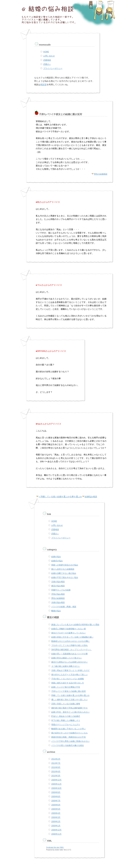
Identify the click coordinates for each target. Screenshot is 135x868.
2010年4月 (56, 772)
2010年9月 (56, 767)
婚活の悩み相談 (58, 586)
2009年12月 (56, 780)
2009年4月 (56, 813)
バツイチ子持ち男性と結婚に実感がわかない (70, 741)
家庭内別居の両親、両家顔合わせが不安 (69, 737)
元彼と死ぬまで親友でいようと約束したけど (70, 670)
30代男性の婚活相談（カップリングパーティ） (71, 650)
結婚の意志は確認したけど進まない (67, 658)
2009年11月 (56, 784)
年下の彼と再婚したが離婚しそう (66, 720)
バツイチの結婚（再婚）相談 (64, 607)
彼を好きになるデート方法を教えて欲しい (69, 675)
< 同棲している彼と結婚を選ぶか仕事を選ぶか (60, 497)
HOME (46, 52)
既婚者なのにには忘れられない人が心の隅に (70, 641)
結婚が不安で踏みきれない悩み (65, 577)
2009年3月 (56, 817)
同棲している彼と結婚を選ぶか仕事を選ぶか (70, 695)
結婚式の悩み (57, 561)
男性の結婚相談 (101, 174)
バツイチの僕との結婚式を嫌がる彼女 (68, 745)
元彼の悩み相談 (58, 582)
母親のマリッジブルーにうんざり (66, 725)
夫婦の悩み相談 (58, 602)
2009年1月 (56, 826)
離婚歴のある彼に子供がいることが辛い (69, 729)
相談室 (44, 85)
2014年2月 (56, 759)
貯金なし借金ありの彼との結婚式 (66, 716)
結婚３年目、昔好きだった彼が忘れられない (70, 712)
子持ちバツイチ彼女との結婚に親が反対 (69, 691)
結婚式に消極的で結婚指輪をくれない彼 (69, 629)
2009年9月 (56, 792)
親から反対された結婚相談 (63, 569)
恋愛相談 (47, 60)
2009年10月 (56, 788)
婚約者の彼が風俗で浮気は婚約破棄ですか (69, 708)
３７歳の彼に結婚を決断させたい (66, 666)
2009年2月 (56, 822)
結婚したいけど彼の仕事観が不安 (66, 687)
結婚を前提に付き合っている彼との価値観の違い (72, 637)
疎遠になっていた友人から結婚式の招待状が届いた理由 (75, 625)
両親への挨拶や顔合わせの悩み (65, 565)
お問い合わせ (49, 56)
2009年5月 (56, 809)
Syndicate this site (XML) (55, 847)
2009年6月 (56, 805)
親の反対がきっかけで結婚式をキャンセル (69, 733)
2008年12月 (56, 830)
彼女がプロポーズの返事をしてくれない (69, 633)
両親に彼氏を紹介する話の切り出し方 (68, 683)
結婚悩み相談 (91, 497)
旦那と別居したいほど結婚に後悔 (66, 704)
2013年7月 (56, 763)
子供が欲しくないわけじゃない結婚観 (68, 679)
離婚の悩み (56, 611)
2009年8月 (56, 797)
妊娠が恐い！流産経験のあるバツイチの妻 (69, 654)
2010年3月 (56, 776)
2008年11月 (56, 834)
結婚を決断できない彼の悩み (64, 573)
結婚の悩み (56, 557)
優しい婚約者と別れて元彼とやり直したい (69, 700)
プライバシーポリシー (53, 68)
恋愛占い (47, 64)
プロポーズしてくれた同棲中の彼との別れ (69, 645)
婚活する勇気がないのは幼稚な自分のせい (69, 662)
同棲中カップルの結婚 (61, 590)
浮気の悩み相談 (58, 594)
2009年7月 (56, 801)
